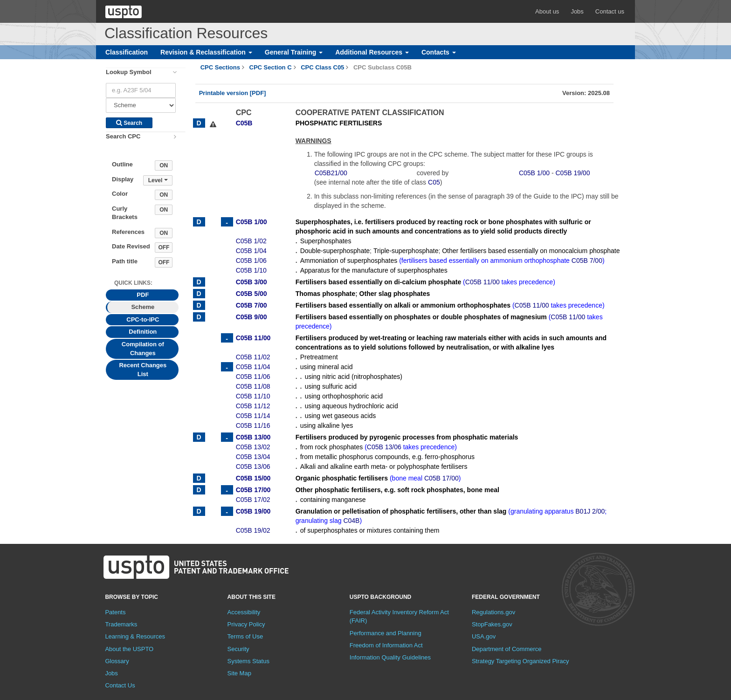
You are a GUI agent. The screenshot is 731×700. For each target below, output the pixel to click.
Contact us (610, 11)
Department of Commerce (507, 649)
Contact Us (120, 685)
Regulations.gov (493, 612)
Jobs (577, 11)
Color (120, 194)
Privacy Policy (246, 624)
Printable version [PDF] (233, 93)
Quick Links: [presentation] (133, 283)
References (128, 232)
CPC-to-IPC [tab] (143, 319)
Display (123, 179)
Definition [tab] (143, 332)
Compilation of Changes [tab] (143, 349)
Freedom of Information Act (386, 645)
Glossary (117, 661)
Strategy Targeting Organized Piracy (521, 661)
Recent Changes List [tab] (143, 370)
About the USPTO (129, 649)
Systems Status (248, 661)
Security (238, 649)
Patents (115, 612)
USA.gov (484, 636)
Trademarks (121, 624)
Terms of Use (245, 636)
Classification (127, 52)
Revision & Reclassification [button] (206, 52)
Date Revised (131, 246)
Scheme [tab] (143, 307)
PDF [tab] (143, 295)
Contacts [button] (439, 52)
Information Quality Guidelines (390, 657)
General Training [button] (294, 52)
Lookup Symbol (129, 72)
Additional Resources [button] (372, 52)
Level (158, 180)
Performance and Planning (386, 633)
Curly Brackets (125, 213)
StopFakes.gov (492, 624)
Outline (122, 164)
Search (129, 123)
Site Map (239, 673)
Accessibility (244, 612)
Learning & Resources (135, 636)
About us (547, 11)
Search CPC (123, 136)
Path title (125, 261)
